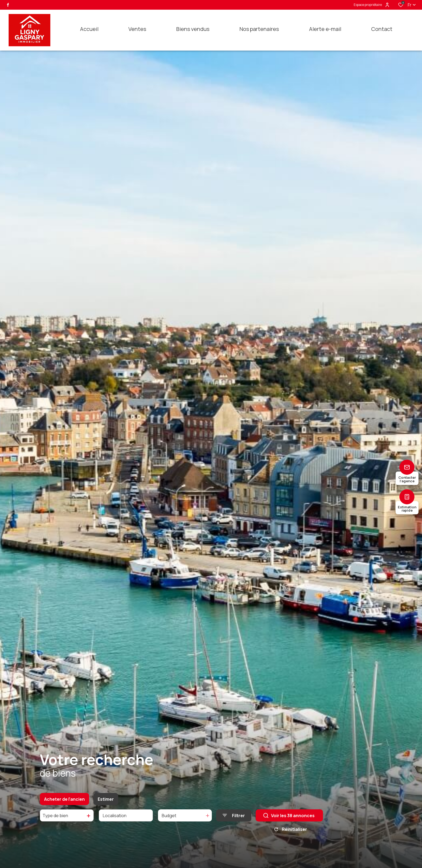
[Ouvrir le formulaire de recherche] (234, 821)
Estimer (106, 805)
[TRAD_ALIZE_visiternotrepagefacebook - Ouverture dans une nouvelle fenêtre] (8, 5)
